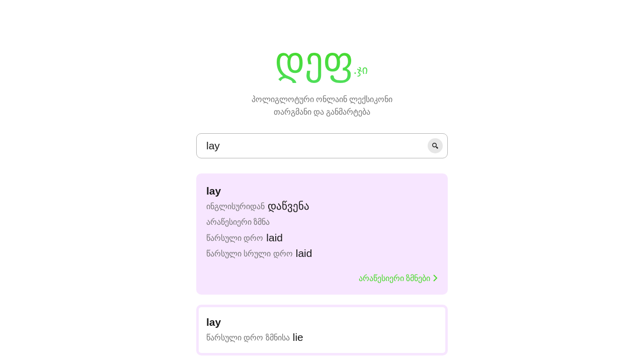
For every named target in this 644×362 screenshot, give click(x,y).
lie (298, 337)
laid (274, 238)
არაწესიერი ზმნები (398, 278)
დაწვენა (289, 206)
